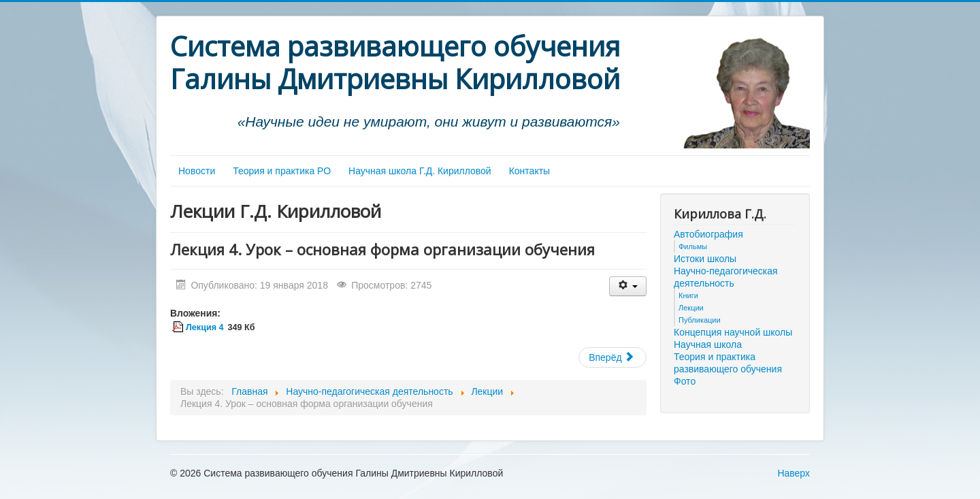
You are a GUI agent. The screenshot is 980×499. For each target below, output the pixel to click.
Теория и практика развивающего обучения (728, 363)
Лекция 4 (205, 327)
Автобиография (708, 234)
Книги (688, 295)
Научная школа (708, 344)
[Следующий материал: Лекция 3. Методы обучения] (612, 357)
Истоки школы (705, 259)
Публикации (700, 320)
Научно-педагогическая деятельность (726, 277)
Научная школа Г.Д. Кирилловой (420, 171)
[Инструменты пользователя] (628, 286)
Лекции (691, 308)
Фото (685, 381)
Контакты (529, 171)
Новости (197, 171)
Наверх (794, 473)
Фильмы (693, 246)
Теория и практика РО (282, 171)
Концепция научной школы (733, 332)
